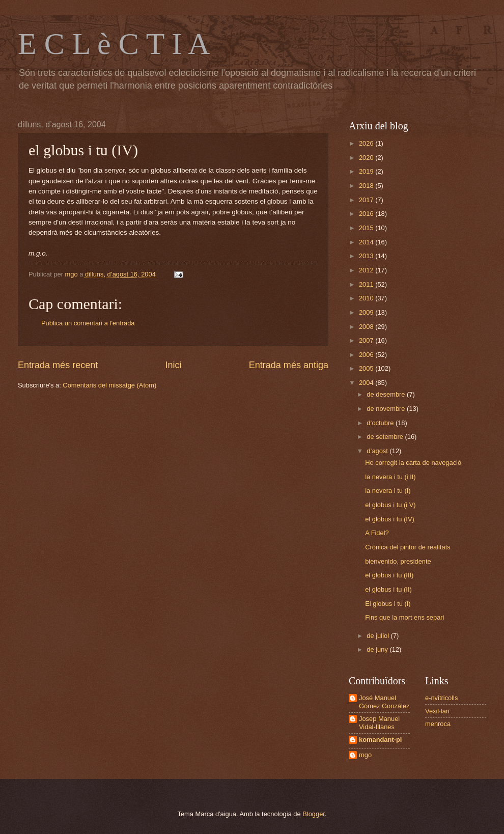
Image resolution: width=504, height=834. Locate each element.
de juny (378, 649)
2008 (367, 327)
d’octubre (381, 423)
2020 (367, 158)
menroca (438, 724)
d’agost (378, 451)
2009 (367, 312)
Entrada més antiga (289, 365)
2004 (367, 383)
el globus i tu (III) (389, 575)
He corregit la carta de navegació (413, 463)
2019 (367, 171)
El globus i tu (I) (388, 604)
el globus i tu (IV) (390, 519)
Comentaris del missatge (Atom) (109, 385)
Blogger (314, 814)
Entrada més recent (58, 365)
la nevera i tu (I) (388, 491)
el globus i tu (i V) (390, 505)
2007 (367, 340)
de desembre (387, 394)
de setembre (386, 437)
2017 (367, 200)
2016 (367, 214)
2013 (367, 256)
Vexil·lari (437, 711)
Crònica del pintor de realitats (408, 547)
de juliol (379, 636)
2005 (367, 368)
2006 (367, 355)
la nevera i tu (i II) (390, 477)
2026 (367, 143)
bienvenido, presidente (398, 561)
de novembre (387, 409)
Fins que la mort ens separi (404, 617)
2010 (367, 298)
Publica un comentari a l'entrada (88, 323)
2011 (367, 284)
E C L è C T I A (114, 44)
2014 (367, 242)
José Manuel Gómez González (384, 702)
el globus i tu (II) (388, 589)
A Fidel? (377, 533)
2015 (367, 228)
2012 (367, 270)
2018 (367, 186)
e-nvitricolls (441, 698)
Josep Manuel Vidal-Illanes (379, 722)
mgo (365, 755)
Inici (173, 365)
